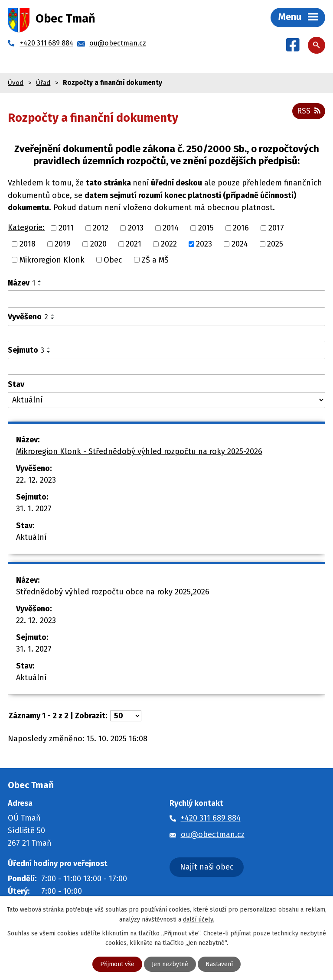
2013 (136, 228)
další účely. (199, 919)
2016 (241, 228)
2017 (276, 228)
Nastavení (219, 964)
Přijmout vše (117, 964)
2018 (28, 244)
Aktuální (31, 537)
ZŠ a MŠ (155, 260)
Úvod (16, 83)
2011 (66, 228)
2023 (204, 244)
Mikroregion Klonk (52, 260)
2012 (101, 228)
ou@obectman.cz (213, 834)
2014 (171, 228)
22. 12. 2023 (36, 480)
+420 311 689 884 (211, 818)
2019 (63, 244)
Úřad (43, 83)
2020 (98, 244)
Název (21, 283)
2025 (275, 244)
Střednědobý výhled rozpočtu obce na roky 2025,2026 (113, 592)
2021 (134, 244)
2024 (240, 244)
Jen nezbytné (170, 964)
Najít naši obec (207, 867)
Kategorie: (26, 227)
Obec (113, 260)
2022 (169, 244)
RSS (309, 111)
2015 (206, 228)
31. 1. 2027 (34, 509)
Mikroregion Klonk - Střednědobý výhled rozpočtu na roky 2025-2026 (139, 451)
